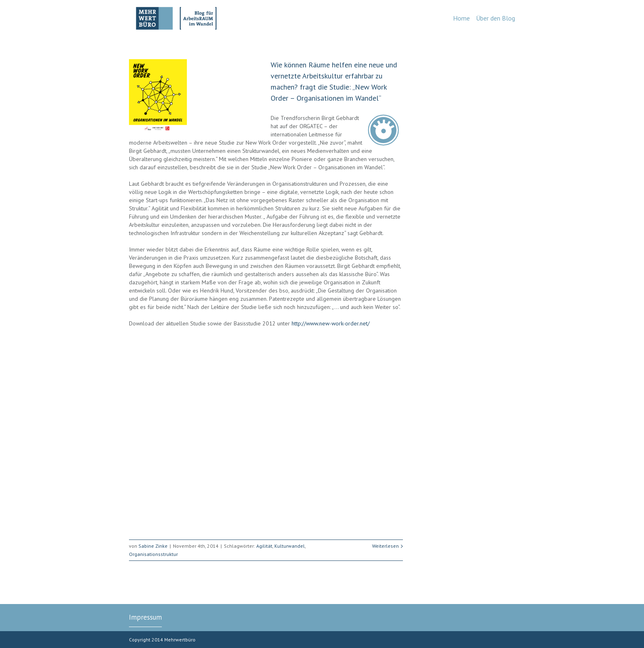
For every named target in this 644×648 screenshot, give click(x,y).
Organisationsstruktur (153, 554)
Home (461, 18)
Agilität (264, 546)
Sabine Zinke (153, 546)
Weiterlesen (385, 546)
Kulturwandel (290, 546)
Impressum (145, 617)
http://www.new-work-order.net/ (331, 323)
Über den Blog (496, 18)
